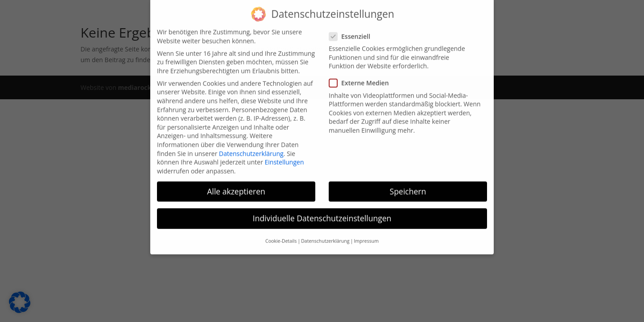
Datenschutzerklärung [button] (325, 236)
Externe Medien (362, 78)
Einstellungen (284, 157)
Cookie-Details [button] (281, 236)
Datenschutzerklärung (251, 149)
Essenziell (353, 32)
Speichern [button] (408, 186)
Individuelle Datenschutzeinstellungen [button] (322, 213)
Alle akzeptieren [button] (236, 186)
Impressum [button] (366, 236)
